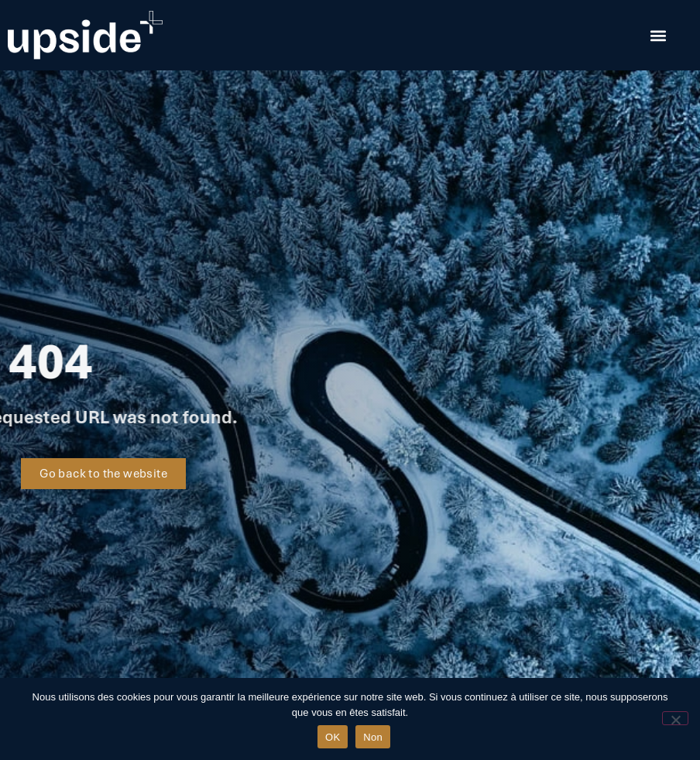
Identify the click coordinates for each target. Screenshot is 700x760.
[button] (658, 35)
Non (373, 737)
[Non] (675, 718)
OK (333, 737)
